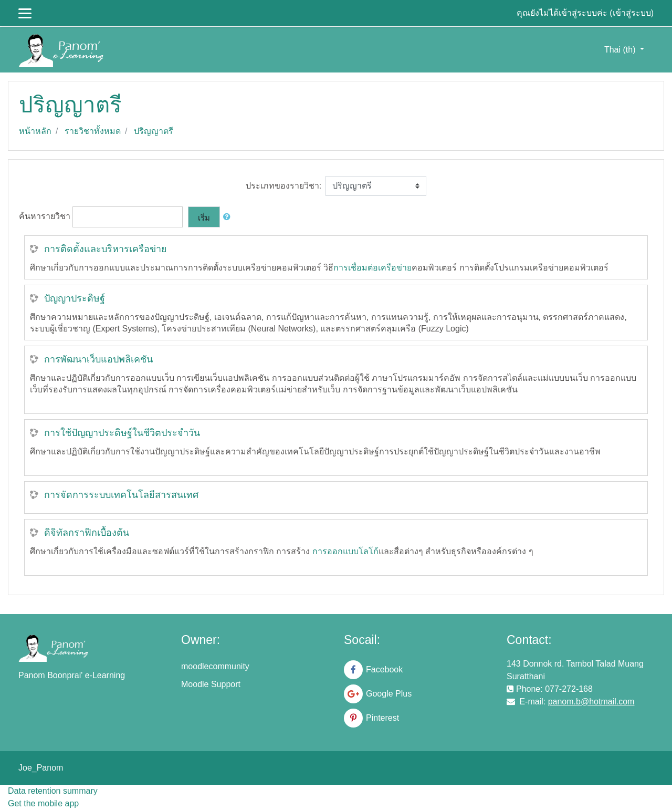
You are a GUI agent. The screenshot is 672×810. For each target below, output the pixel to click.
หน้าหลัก (35, 131)
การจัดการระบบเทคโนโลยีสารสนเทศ (121, 495)
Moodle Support (211, 684)
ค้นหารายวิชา (45, 217)
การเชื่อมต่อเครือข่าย (372, 268)
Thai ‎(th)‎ (621, 50)
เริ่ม (204, 218)
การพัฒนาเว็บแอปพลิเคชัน (98, 359)
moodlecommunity (215, 666)
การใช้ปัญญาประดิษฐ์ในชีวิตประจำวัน (122, 433)
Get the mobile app (43, 803)
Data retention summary (53, 791)
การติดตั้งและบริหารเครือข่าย (106, 249)
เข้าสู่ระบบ (632, 13)
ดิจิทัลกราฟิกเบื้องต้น (87, 533)
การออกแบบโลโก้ (345, 551)
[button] (229, 217)
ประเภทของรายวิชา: (283, 186)
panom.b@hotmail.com (591, 702)
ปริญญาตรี (154, 131)
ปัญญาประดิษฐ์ (75, 298)
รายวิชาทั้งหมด (93, 131)
